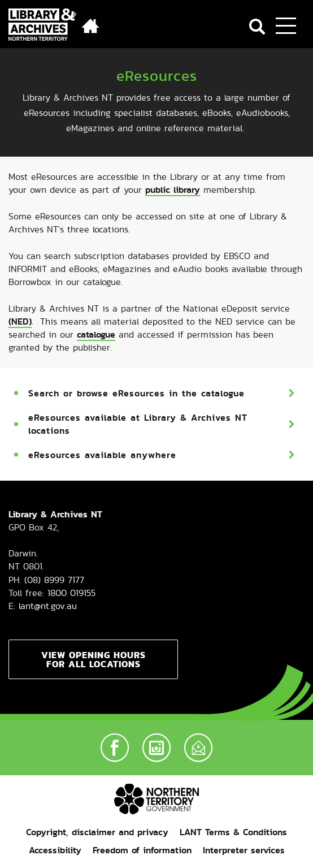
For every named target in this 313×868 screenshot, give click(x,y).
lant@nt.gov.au (48, 606)
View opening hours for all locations (94, 659)
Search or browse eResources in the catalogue (136, 393)
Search (257, 27)
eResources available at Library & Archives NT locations (138, 424)
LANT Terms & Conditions (233, 832)
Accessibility (55, 850)
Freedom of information (142, 850)
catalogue (96, 334)
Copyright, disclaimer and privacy (97, 832)
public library (173, 190)
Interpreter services (244, 850)
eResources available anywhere (102, 455)
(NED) (20, 321)
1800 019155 (71, 593)
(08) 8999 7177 (54, 580)
